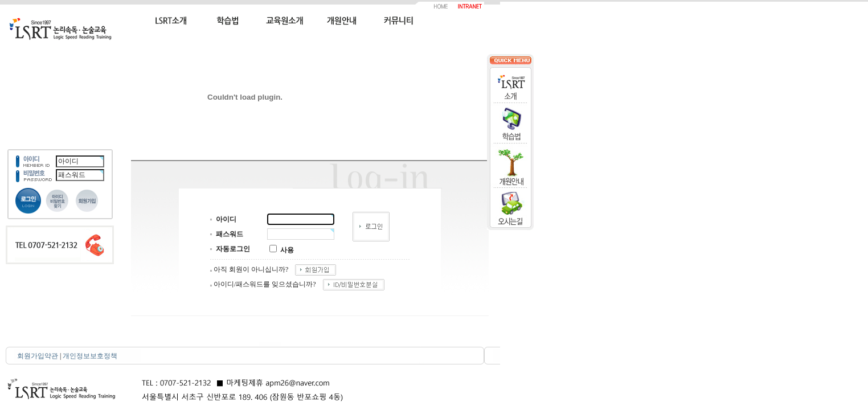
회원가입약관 (38, 356)
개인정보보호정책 (90, 356)
